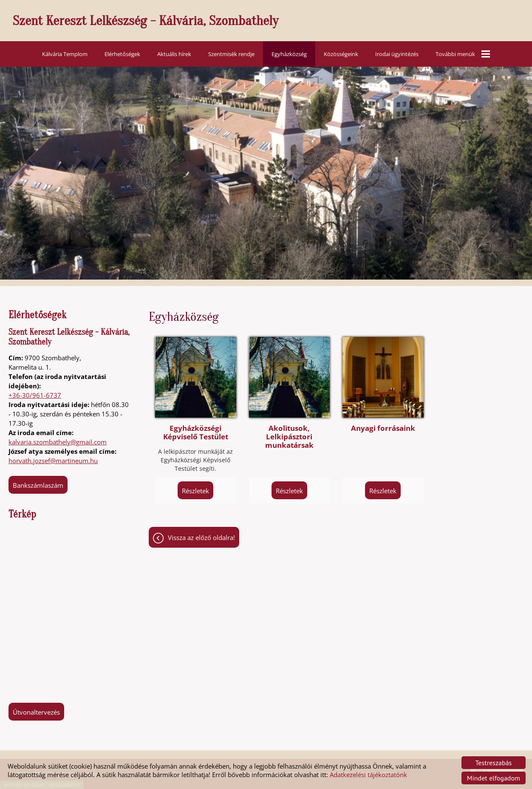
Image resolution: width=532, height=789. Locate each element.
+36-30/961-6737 (35, 395)
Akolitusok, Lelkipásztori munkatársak (289, 437)
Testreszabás (494, 763)
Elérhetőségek (122, 54)
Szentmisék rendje (231, 54)
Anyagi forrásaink (383, 428)
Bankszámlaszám (38, 485)
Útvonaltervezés (36, 712)
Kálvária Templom (65, 54)
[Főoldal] (270, 23)
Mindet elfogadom (494, 778)
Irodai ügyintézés (397, 54)
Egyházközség (289, 54)
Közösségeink (341, 54)
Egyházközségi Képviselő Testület (196, 433)
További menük (463, 54)
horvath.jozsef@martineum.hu (53, 461)
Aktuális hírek (174, 54)
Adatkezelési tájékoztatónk (368, 775)
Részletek (195, 491)
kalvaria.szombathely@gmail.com (58, 442)
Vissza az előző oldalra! (201, 537)
